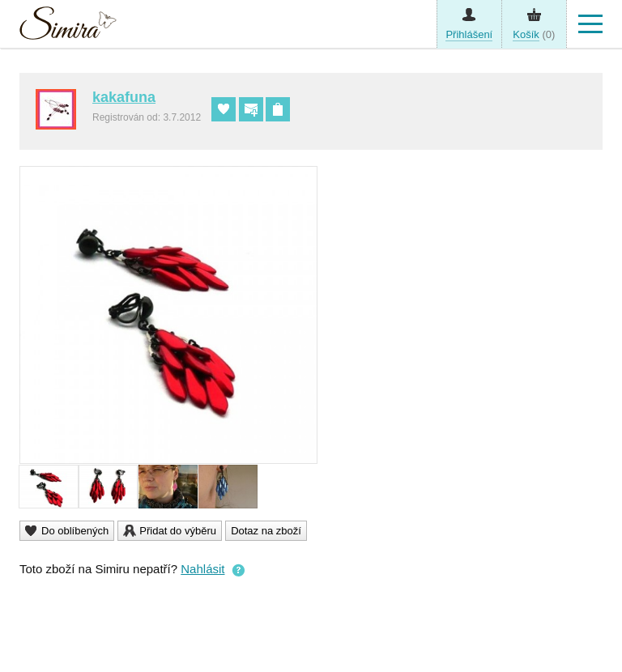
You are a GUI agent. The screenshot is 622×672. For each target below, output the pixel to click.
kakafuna (124, 97)
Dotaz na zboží (266, 531)
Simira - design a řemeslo (68, 27)
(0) (534, 35)
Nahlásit (202, 569)
